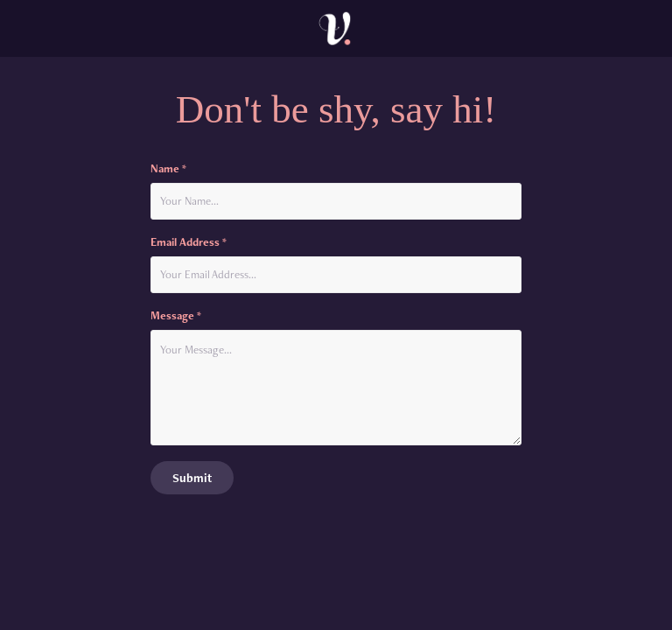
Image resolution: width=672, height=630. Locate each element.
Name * (168, 169)
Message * (176, 316)
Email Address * (189, 242)
